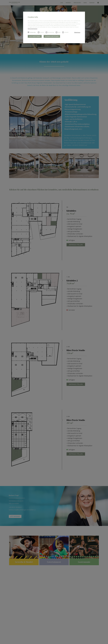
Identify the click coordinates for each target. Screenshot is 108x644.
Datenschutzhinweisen (33, 29)
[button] (77, 32)
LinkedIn (65, 32)
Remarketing (50, 32)
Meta (58, 32)
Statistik (41, 32)
